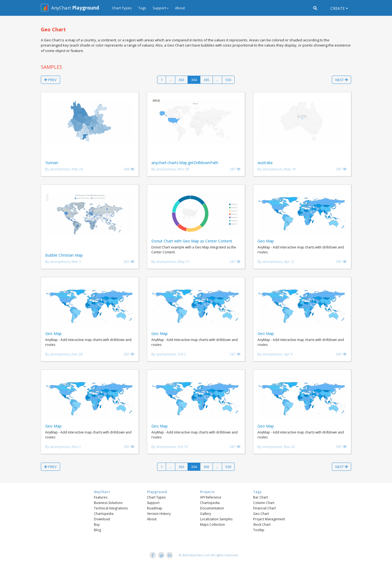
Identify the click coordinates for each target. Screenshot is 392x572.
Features (101, 497)
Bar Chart (261, 497)
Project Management (269, 519)
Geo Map (266, 241)
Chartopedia (104, 514)
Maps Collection (212, 525)
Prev (50, 80)
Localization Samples (216, 519)
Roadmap (155, 508)
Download (102, 519)
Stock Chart (262, 525)
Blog (97, 530)
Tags (142, 8)
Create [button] (338, 8)
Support (153, 503)
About (180, 8)
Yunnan (52, 163)
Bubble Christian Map (64, 255)
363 (181, 80)
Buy (97, 525)
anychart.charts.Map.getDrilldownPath (185, 163)
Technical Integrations (111, 508)
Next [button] (342, 80)
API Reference (211, 497)
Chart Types (122, 8)
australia (265, 163)
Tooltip (259, 530)
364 (194, 80)
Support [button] (159, 8)
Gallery (206, 514)
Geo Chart (261, 514)
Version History (159, 514)
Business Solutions (108, 503)
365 (206, 80)
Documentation (212, 508)
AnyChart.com (200, 555)
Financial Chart (264, 508)
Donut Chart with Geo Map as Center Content (192, 241)
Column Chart (264, 503)
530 (228, 80)
